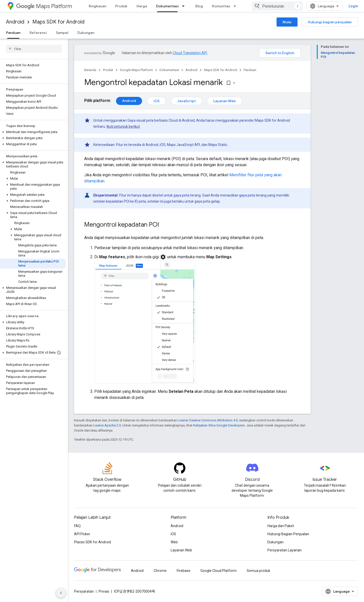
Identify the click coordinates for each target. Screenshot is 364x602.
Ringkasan (97, 6)
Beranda (90, 70)
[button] (33, 132)
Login (353, 6)
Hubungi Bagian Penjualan (288, 534)
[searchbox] (34, 49)
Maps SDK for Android (58, 22)
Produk (121, 6)
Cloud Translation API (190, 53)
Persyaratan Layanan (285, 550)
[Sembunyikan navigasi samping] (61, 593)
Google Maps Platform (136, 70)
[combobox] (277, 6)
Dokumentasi (169, 70)
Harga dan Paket (281, 526)
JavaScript (186, 101)
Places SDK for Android (93, 542)
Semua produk (258, 571)
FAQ (77, 526)
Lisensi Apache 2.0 (107, 425)
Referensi (38, 33)
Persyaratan (84, 591)
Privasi (104, 591)
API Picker (82, 534)
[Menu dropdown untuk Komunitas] (236, 6)
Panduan (250, 70)
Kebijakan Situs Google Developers (219, 425)
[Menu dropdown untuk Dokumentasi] (185, 6)
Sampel (62, 33)
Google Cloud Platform (219, 571)
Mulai (287, 22)
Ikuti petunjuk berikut (123, 126)
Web (174, 542)
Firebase (184, 571)
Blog (199, 6)
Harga (142, 6)
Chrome (160, 571)
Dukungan (86, 33)
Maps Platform (44, 6)
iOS (156, 101)
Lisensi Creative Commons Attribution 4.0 (208, 420)
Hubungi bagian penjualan (330, 22)
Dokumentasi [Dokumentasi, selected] (167, 6)
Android (15, 22)
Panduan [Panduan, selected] (13, 33)
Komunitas (221, 6)
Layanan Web (225, 101)
